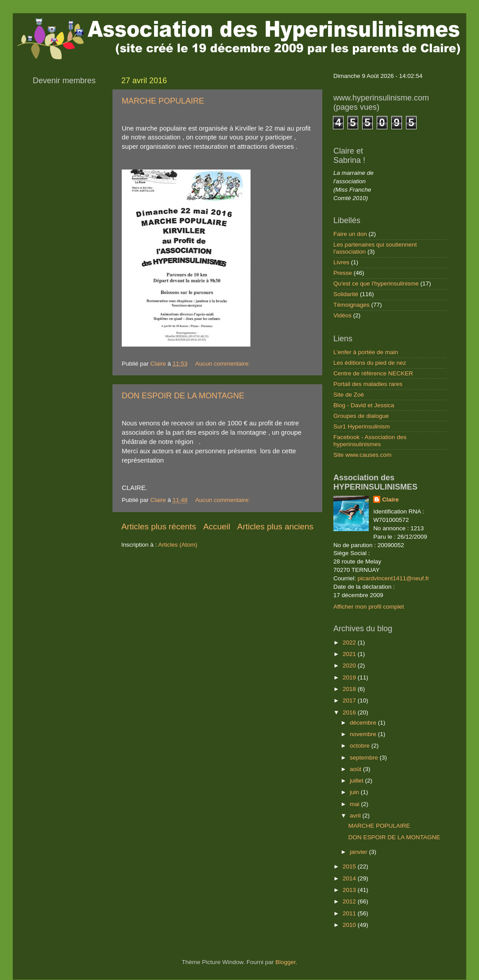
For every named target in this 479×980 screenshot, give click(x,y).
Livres (341, 262)
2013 (350, 890)
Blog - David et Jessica (364, 405)
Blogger (286, 962)
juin (355, 792)
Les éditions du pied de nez (370, 363)
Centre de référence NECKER (373, 373)
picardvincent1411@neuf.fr (394, 578)
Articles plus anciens (275, 527)
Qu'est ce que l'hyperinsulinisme (376, 284)
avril (356, 816)
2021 (350, 654)
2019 (350, 677)
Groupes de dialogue (361, 416)
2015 (350, 866)
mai (355, 804)
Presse (343, 273)
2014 (350, 878)
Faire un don (350, 234)
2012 (350, 901)
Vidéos (342, 315)
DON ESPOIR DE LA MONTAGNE (183, 396)
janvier (359, 852)
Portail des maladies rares (368, 384)
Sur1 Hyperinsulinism (362, 426)
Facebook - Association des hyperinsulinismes (370, 441)
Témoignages (352, 305)
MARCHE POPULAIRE (163, 101)
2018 (350, 689)
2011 (350, 913)
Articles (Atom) (178, 545)
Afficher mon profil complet (369, 607)
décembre (364, 723)
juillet (357, 781)
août (356, 769)
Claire (390, 500)
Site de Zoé (349, 395)
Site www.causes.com (362, 455)
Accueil (217, 527)
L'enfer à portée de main (366, 352)
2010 (350, 925)
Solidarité (346, 294)
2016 (350, 712)
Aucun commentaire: (224, 364)
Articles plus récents (159, 527)
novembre (364, 734)
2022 (350, 642)
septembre (365, 758)
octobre (361, 746)
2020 (350, 666)
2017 (350, 700)
